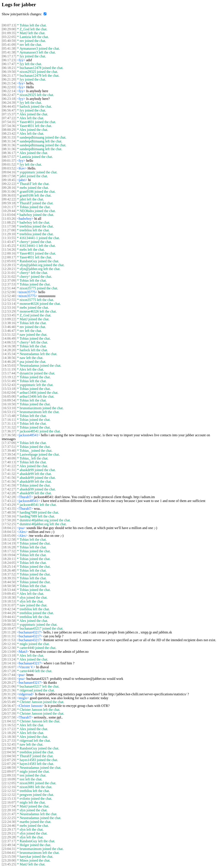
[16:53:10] (9, 408)
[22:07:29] (9, 760)
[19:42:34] (9, 609)
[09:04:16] (9, 172)
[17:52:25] (9, 524)
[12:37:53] (9, 284)
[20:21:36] (9, 690)
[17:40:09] (9, 458)
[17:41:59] (9, 485)
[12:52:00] (9, 292)
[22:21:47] (9, 814)
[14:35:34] (9, 354)
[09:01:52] (9, 164)
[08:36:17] (9, 153)
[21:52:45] (9, 744)
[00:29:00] (9, 29)
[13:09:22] (9, 319)
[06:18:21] (9, 68)
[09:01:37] (9, 161)
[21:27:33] (9, 741)
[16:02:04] (9, 393)
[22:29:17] (9, 829)
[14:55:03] (9, 365)
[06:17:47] (9, 64)
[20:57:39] (9, 713)
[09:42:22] (9, 199)
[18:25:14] (9, 567)
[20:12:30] (9, 648)
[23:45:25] (9, 864)
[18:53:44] (9, 590)
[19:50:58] (9, 621)
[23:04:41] (9, 853)
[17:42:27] (9, 489)
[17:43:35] (9, 509)
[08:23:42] (9, 133)
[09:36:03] (9, 195)
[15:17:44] (9, 373)
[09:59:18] (9, 203)
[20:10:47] (9, 628)
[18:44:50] (9, 582)
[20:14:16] (9, 663)
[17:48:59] (9, 512)
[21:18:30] (9, 737)
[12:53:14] (9, 304)
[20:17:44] (9, 675)
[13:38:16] (9, 323)
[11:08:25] (9, 222)
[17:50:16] (9, 516)
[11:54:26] (9, 249)
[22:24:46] (9, 826)
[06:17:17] (9, 56)
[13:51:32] (9, 335)
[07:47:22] (9, 118)
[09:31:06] (9, 191)
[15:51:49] (9, 381)
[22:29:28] (9, 837)
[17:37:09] (9, 443)
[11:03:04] (9, 215)
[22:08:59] (9, 768)
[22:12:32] (9, 791)
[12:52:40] (9, 296)
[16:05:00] (9, 396)
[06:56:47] (9, 110)
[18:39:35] (9, 578)
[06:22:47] (9, 95)
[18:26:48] (9, 570)
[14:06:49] (9, 338)
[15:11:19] (9, 369)
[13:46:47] (9, 331)
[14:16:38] (9, 346)
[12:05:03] (9, 261)
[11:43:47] (9, 242)
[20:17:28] (9, 671)
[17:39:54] (9, 454)
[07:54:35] (9, 122)
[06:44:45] (9, 106)
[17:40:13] (9, 462)
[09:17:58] (9, 176)
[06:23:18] (9, 99)
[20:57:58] (9, 717)
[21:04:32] (9, 721)
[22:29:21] (9, 833)
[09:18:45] (9, 180)
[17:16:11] (9, 420)
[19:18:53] (9, 601)
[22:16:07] (9, 802)
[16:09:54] (9, 400)
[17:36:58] (9, 435)
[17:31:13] (9, 423)
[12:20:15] (9, 265)
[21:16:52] (9, 725)
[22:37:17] (9, 841)
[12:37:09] (9, 280)
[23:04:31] (9, 849)
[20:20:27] (9, 683)
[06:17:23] (9, 60)
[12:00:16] (9, 253)
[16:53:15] (9, 412)
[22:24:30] (9, 822)
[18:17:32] (9, 551)
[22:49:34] (9, 845)
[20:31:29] (9, 694)
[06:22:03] (9, 87)
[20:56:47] (9, 706)
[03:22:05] (9, 37)
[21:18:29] (9, 733)
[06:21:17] (9, 76)
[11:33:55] (9, 238)
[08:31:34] (9, 141)
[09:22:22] (9, 184)
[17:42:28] (9, 493)
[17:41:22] (9, 466)
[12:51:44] (9, 288)
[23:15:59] (9, 857)
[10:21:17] (9, 207)
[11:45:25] (9, 246)
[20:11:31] (9, 636)
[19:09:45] (9, 594)
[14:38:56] (9, 358)
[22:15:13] (9, 799)
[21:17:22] (9, 729)
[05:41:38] (9, 48)
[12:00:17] (9, 257)
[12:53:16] (9, 307)
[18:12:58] (9, 539)
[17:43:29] (9, 505)
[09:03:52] (9, 168)
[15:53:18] (9, 389)
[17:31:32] (9, 427)
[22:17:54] (9, 806)
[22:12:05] (9, 783)
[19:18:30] (9, 597)
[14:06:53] (9, 342)
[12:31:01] (9, 273)
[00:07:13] (9, 25)
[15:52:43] (9, 385)
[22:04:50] (9, 752)
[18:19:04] (9, 555)
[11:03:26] (9, 219)
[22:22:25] (9, 818)
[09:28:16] (9, 188)
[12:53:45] (9, 315)
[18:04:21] (9, 528)
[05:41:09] (9, 45)
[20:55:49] (9, 702)
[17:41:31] (9, 470)
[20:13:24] (9, 659)
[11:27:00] (9, 230)
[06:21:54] (9, 83)
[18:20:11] (9, 559)
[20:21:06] (9, 686)
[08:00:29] (9, 130)
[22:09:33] (9, 775)
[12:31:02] (9, 277)
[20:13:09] (9, 652)
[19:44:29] (9, 613)
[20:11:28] (9, 632)
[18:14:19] (9, 543)
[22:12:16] (9, 787)
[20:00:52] (9, 625)
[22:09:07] (9, 771)
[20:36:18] (9, 698)
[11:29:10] (9, 234)
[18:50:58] (9, 586)
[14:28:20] (9, 350)
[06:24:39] (9, 103)
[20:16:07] (9, 667)
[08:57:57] (9, 157)
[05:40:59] (9, 41)
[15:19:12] (9, 377)
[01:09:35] (9, 33)
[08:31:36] (9, 145)
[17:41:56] (9, 478)
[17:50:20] (9, 520)
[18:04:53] (9, 532)
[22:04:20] (9, 748)
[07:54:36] (9, 126)
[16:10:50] (9, 404)
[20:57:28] (9, 710)
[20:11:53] (9, 640)
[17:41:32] (9, 474)
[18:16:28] (9, 547)
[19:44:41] (9, 617)
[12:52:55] (9, 300)
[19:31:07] (9, 605)
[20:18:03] (9, 679)
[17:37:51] (9, 447)
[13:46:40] (9, 327)
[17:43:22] (9, 501)
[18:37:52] (9, 574)
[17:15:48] (9, 416)
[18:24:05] (9, 563)
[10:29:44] (9, 211)
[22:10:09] (9, 779)
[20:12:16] (9, 644)
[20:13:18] (9, 655)
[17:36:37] (9, 431)
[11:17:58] (9, 226)
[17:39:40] (9, 451)
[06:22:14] (9, 91)
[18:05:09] (9, 536)
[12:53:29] (9, 311)
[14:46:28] (9, 362)
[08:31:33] (9, 137)
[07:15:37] (9, 114)
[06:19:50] (9, 72)
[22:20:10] (9, 810)
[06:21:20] (9, 79)
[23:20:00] (9, 860)
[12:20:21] (9, 269)
